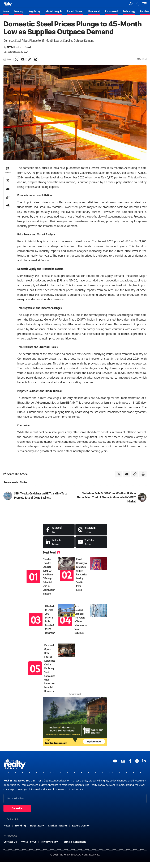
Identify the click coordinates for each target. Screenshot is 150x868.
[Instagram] (91, 530)
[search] (131, 4)
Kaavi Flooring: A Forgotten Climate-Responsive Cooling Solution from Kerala (82, 575)
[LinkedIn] (59, 542)
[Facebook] (59, 530)
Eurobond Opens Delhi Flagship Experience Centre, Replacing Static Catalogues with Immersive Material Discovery (50, 669)
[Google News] (123, 762)
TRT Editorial (13, 47)
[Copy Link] (29, 59)
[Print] (36, 59)
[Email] (23, 59)
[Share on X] (16, 59)
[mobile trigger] (144, 4)
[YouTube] (115, 762)
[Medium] (91, 542)
